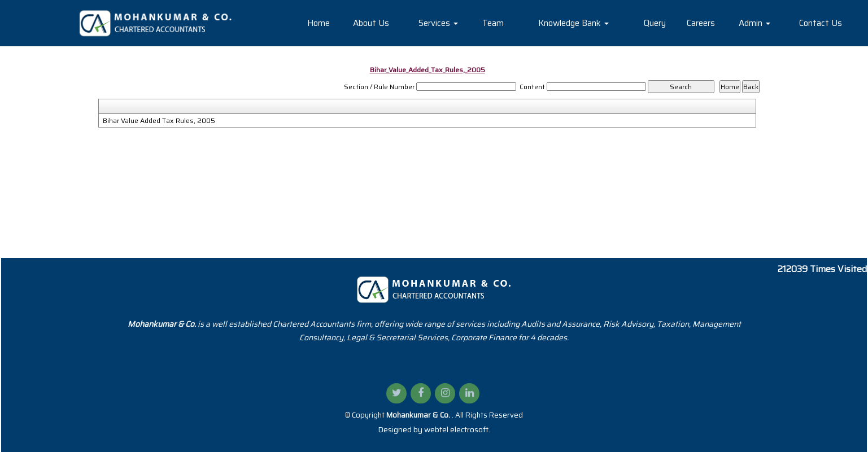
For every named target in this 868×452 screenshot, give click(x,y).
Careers (701, 23)
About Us (371, 23)
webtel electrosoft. (457, 429)
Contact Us (821, 23)
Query (655, 23)
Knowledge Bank (573, 23)
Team (493, 23)
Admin (754, 23)
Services (438, 23)
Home (319, 23)
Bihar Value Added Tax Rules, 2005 (159, 121)
